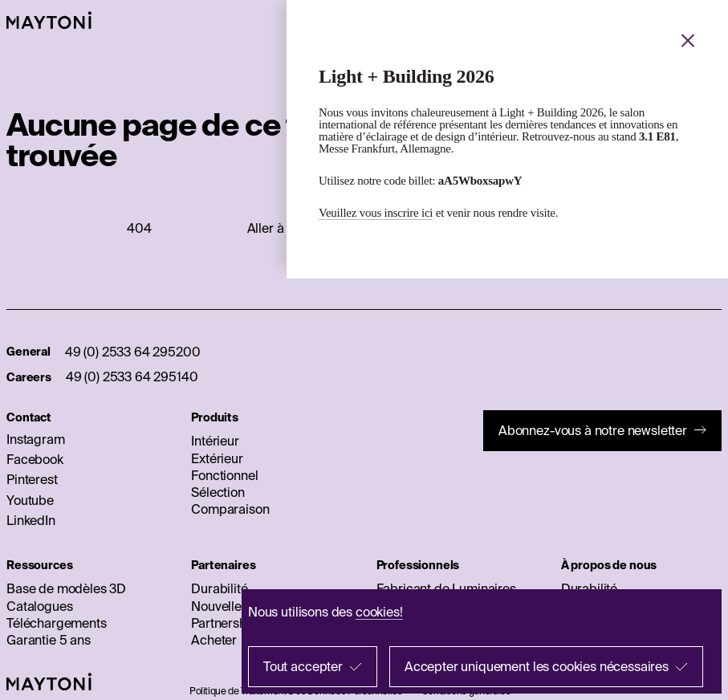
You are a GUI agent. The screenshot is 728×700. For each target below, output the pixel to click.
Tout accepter (303, 666)
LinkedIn (31, 520)
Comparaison (230, 509)
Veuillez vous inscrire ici (376, 213)
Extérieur (217, 458)
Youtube (30, 500)
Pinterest (32, 479)
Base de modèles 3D (66, 588)
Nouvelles (220, 606)
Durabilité (219, 588)
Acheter (214, 640)
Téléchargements (57, 623)
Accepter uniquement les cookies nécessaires (537, 666)
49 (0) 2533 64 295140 (132, 376)
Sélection (218, 492)
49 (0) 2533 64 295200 (133, 352)
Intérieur (215, 441)
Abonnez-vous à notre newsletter (593, 430)
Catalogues (39, 606)
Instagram (36, 439)
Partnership (224, 623)
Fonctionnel (224, 475)
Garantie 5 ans (49, 640)
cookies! (379, 612)
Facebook (35, 459)
